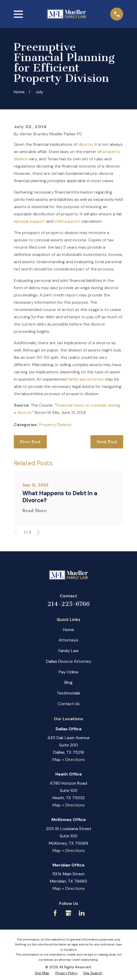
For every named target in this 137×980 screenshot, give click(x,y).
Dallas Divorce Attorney (69, 661)
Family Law (68, 651)
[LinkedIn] (82, 913)
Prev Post (30, 442)
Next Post (107, 442)
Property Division (55, 425)
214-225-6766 (68, 604)
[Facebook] (55, 913)
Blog (68, 682)
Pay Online (69, 672)
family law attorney (86, 379)
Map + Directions (69, 760)
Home (69, 630)
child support (67, 221)
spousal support (30, 221)
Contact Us (69, 704)
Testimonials (68, 693)
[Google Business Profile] (68, 913)
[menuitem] (42, 973)
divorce (85, 144)
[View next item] (38, 532)
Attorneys (68, 640)
